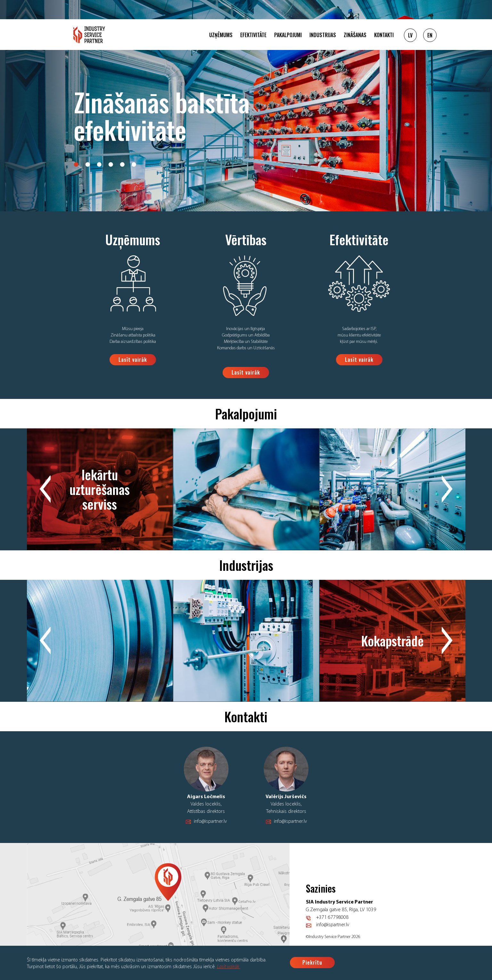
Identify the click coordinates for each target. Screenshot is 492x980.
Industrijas (323, 35)
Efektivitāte (253, 35)
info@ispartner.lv (210, 822)
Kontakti (384, 35)
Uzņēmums (221, 35)
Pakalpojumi (288, 35)
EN (430, 35)
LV (410, 35)
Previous (45, 489)
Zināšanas (355, 35)
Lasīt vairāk (229, 967)
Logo (89, 35)
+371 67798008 (332, 918)
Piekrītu (312, 962)
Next (447, 489)
